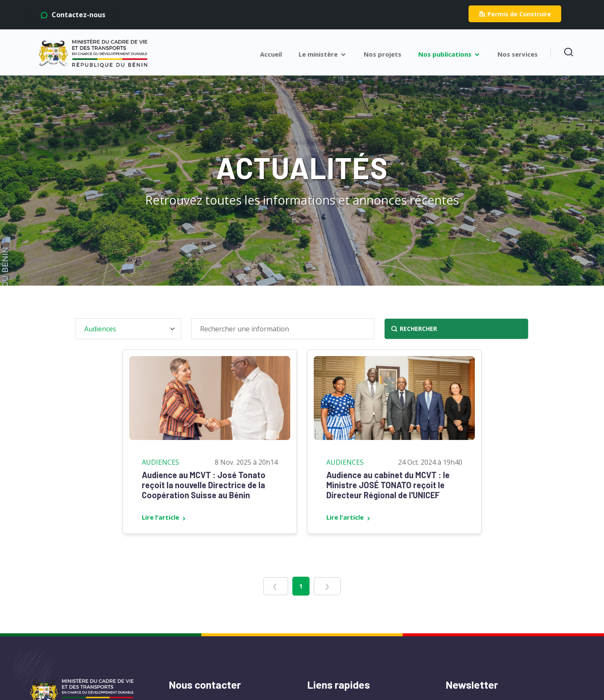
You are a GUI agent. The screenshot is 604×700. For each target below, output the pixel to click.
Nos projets (383, 54)
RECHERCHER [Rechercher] (414, 329)
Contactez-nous (73, 15)
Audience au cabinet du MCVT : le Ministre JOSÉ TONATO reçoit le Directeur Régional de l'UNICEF (388, 485)
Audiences (160, 462)
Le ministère (323, 54)
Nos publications (449, 54)
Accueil (271, 54)
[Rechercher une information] (283, 329)
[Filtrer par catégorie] (128, 329)
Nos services (518, 54)
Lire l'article (164, 517)
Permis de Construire (515, 14)
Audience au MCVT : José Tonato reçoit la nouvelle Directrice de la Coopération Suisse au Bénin (204, 485)
